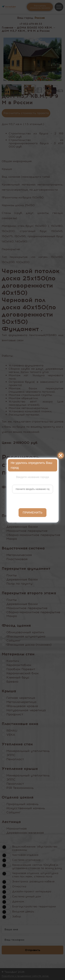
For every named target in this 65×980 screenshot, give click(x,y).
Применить (33, 513)
